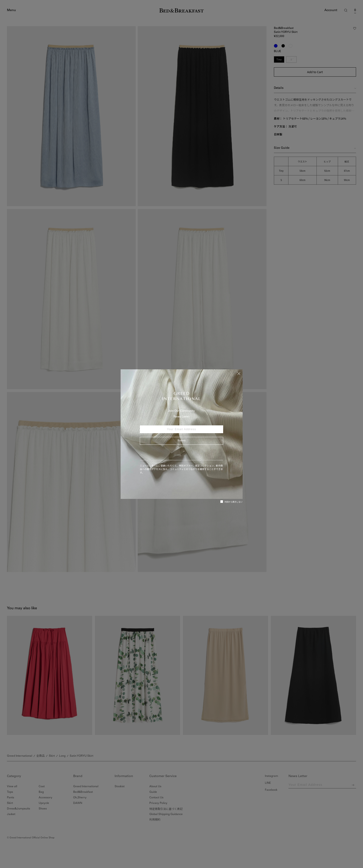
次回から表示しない (231, 502)
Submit (181, 441)
